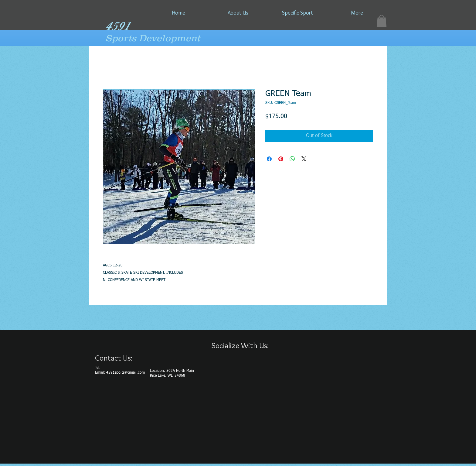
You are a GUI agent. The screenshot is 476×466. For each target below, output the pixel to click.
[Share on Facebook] (269, 159)
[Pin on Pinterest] (281, 159)
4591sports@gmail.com (126, 373)
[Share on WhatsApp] (292, 159)
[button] (382, 21)
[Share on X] (304, 159)
